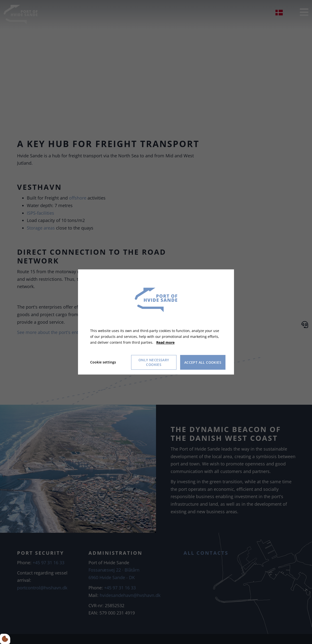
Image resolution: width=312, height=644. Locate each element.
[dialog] (156, 322)
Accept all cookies (203, 362)
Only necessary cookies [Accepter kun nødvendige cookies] (154, 362)
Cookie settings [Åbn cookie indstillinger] (103, 362)
